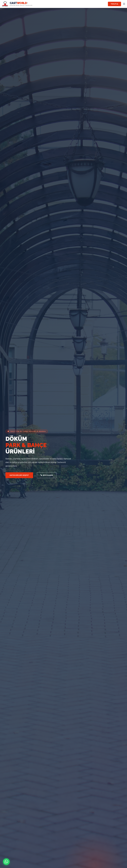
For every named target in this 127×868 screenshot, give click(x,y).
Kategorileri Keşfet (19, 475)
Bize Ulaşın (47, 475)
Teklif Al (114, 4)
